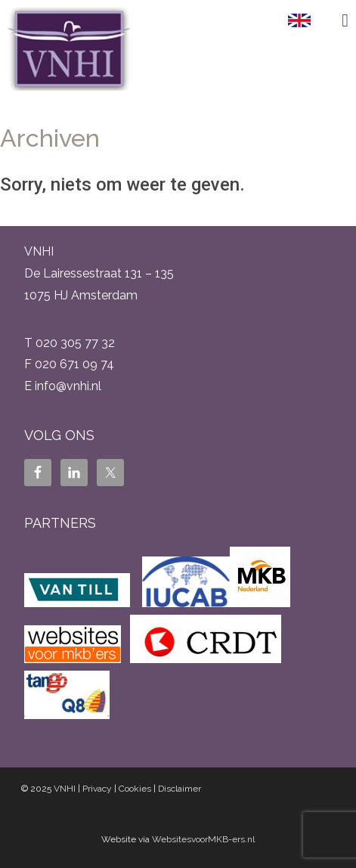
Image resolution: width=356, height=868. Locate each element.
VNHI (65, 789)
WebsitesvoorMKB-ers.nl (203, 839)
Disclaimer (180, 789)
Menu (333, 20)
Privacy (97, 789)
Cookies (135, 789)
